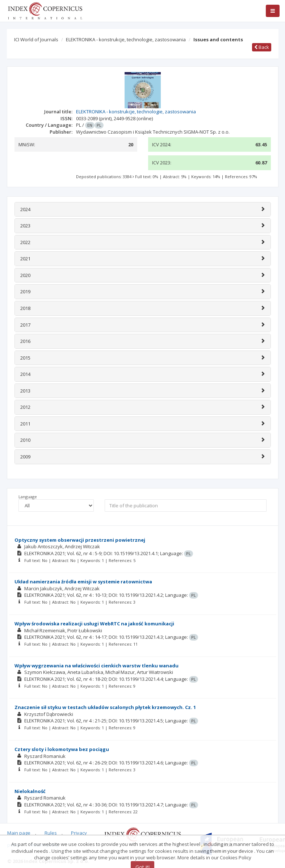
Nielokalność (30, 791)
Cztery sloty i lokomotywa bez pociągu (62, 749)
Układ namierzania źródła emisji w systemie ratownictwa (83, 582)
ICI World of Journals (36, 39)
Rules (51, 833)
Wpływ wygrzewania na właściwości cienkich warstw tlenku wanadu (97, 666)
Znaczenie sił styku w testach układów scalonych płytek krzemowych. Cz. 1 (105, 707)
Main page (19, 833)
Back (262, 47)
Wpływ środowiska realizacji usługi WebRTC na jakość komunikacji (94, 624)
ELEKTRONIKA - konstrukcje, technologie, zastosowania (126, 39)
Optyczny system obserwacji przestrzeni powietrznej (80, 540)
